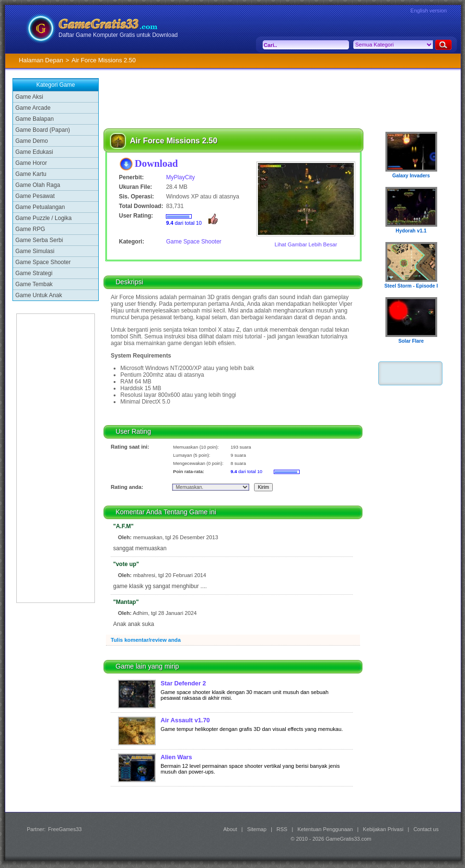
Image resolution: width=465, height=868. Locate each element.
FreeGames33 (65, 829)
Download (156, 163)
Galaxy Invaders (411, 176)
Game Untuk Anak (39, 295)
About (230, 829)
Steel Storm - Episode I (411, 286)
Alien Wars (176, 757)
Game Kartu (31, 174)
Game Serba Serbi (39, 240)
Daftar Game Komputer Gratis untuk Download (118, 35)
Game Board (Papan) (43, 130)
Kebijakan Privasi (383, 829)
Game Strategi (34, 273)
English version (429, 11)
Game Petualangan (40, 207)
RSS (282, 829)
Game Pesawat (35, 196)
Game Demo (32, 141)
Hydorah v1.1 (411, 231)
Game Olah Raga (38, 185)
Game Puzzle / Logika (43, 218)
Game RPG (30, 229)
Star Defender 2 (183, 683)
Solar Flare (411, 341)
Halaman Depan (41, 60)
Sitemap (257, 829)
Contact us (426, 829)
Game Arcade (33, 108)
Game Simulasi (35, 251)
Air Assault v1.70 (185, 720)
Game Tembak (34, 284)
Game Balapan (35, 119)
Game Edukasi (34, 152)
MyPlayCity (180, 177)
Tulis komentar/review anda (146, 640)
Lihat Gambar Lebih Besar (306, 244)
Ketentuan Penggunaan (325, 829)
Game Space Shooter (43, 262)
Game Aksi (29, 97)
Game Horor (31, 163)
